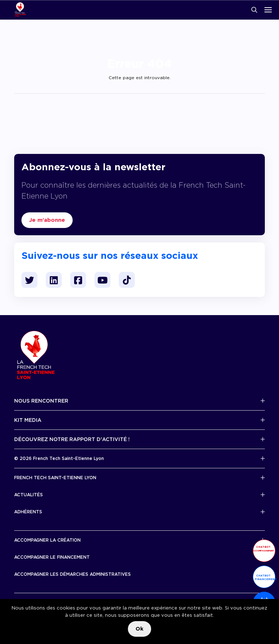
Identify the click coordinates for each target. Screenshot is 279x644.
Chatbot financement (265, 577)
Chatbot (263, 549)
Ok (139, 629)
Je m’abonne (47, 220)
